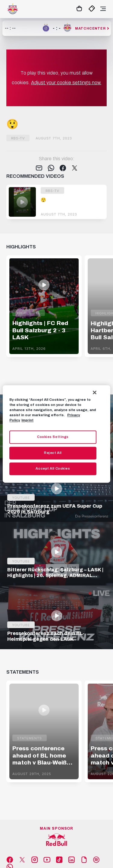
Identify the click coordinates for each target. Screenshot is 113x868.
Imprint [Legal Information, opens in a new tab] (27, 420)
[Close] (95, 392)
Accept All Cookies (53, 469)
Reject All (53, 453)
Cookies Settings (53, 437)
